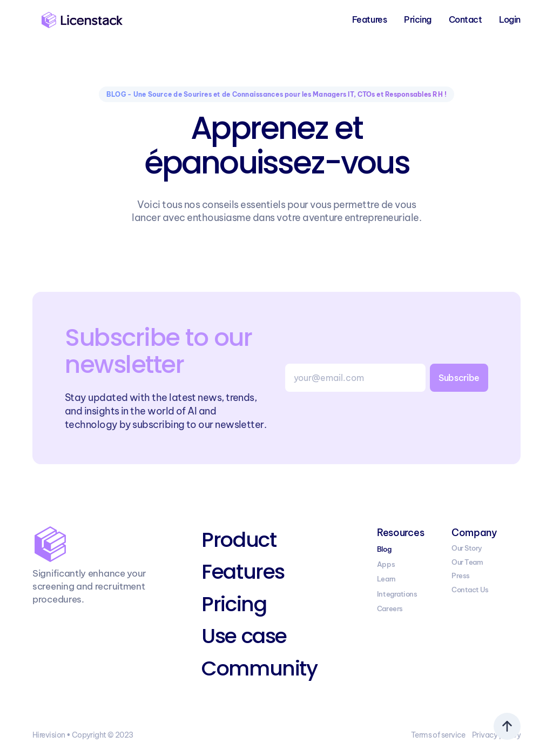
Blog (384, 549)
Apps (386, 564)
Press (461, 576)
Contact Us (470, 590)
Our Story (467, 548)
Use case (244, 636)
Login (510, 19)
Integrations (397, 594)
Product (239, 540)
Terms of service (438, 735)
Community (259, 668)
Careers (390, 608)
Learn (386, 579)
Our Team (467, 562)
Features (369, 19)
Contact (466, 19)
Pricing (418, 19)
